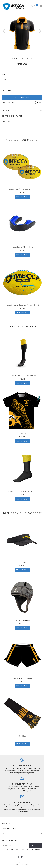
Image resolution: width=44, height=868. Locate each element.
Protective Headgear (22, 620)
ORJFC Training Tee (22, 434)
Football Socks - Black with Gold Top (22, 376)
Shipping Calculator (12, 116)
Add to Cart (22, 97)
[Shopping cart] (36, 7)
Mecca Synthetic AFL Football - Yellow (22, 189)
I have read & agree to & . (21, 851)
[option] (22, 33)
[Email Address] (16, 845)
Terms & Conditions (26, 849)
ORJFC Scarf (22, 736)
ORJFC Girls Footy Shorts (22, 678)
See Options (22, 197)
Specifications (9, 110)
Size (3, 74)
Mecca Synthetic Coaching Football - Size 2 (22, 305)
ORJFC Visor (22, 562)
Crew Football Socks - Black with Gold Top (22, 491)
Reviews (6, 122)
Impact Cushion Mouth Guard (22, 247)
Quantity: (6, 90)
